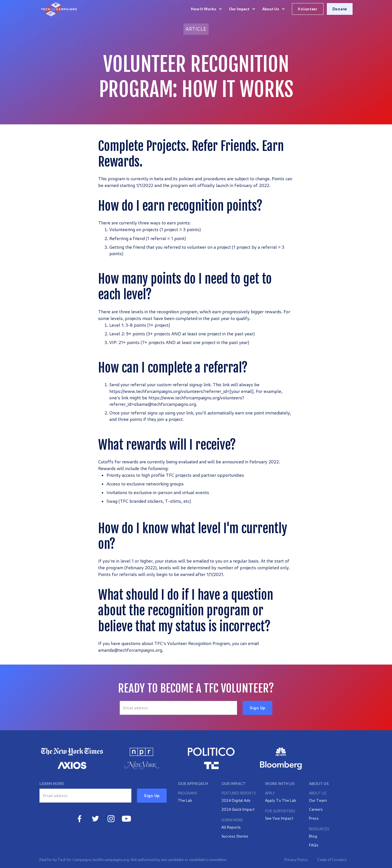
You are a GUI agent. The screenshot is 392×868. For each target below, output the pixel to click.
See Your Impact (279, 818)
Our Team (318, 800)
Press (314, 818)
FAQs (314, 845)
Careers (316, 809)
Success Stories (235, 836)
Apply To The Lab (281, 800)
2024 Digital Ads (236, 800)
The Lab (185, 800)
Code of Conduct (332, 859)
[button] (207, 9)
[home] (59, 9)
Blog (313, 836)
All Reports (231, 827)
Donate (340, 9)
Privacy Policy (296, 859)
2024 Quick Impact (238, 809)
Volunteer (308, 9)
